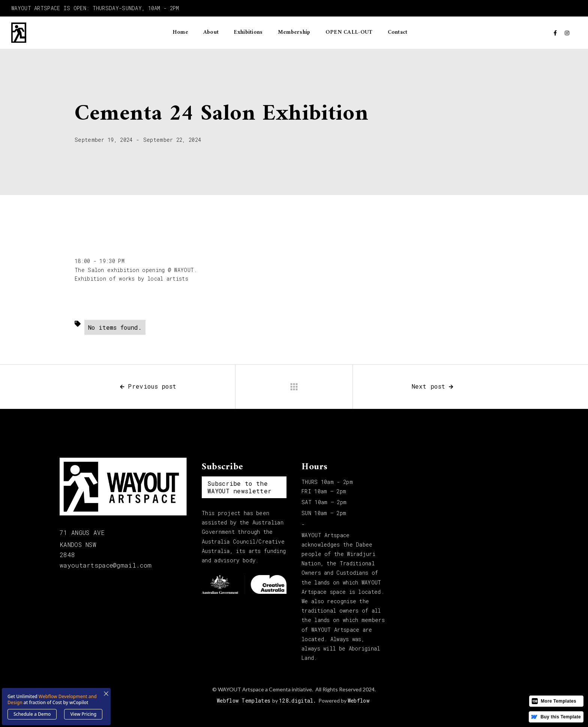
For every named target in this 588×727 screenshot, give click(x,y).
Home (180, 32)
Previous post (148, 386)
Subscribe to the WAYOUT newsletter (239, 487)
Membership (294, 32)
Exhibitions (248, 32)
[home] (19, 33)
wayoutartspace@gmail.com (106, 565)
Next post (433, 386)
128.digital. (298, 701)
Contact (398, 32)
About (211, 32)
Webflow (358, 701)
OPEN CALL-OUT (349, 32)
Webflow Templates (244, 701)
